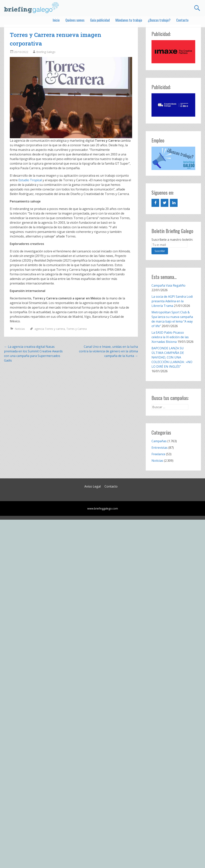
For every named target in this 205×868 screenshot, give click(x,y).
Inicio (56, 20)
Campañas (159, 441)
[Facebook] (155, 203)
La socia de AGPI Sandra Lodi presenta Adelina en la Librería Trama (172, 301)
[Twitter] (165, 203)
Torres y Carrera (77, 329)
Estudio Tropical (30, 180)
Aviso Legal (93, 486)
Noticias (20, 329)
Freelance (158, 454)
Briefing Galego (46, 52)
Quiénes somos (75, 20)
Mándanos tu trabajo (129, 20)
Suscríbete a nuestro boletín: (172, 240)
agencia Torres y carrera (50, 329)
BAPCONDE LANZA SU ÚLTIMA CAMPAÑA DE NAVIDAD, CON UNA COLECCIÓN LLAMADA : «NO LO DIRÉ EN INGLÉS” (172, 357)
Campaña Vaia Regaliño (168, 285)
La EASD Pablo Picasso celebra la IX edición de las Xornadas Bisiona (170, 337)
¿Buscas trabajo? (159, 20)
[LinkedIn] (174, 203)
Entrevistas (160, 448)
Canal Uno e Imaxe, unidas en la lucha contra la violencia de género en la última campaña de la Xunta (108, 351)
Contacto (182, 20)
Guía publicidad (100, 20)
